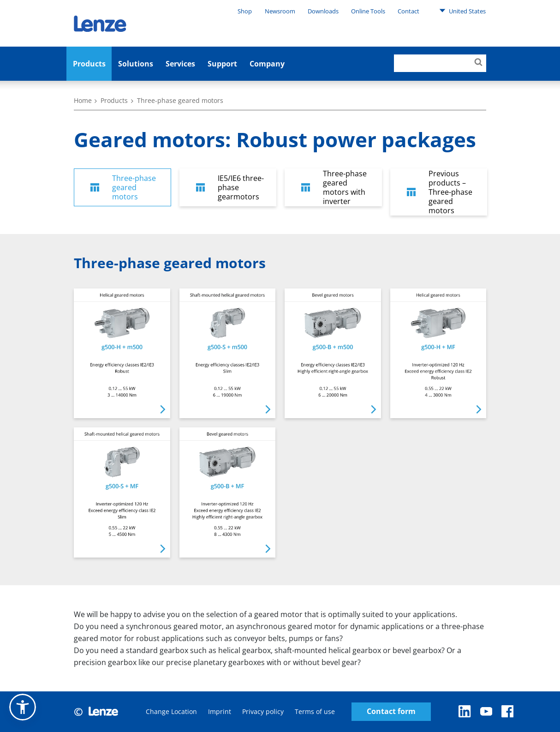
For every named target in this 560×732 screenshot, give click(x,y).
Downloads (323, 11)
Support (222, 64)
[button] (23, 707)
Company (267, 64)
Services (180, 64)
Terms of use (315, 711)
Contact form (391, 711)
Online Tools (368, 11)
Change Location (171, 711)
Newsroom (280, 11)
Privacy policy (263, 711)
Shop (245, 11)
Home (83, 100)
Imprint (220, 711)
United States (462, 11)
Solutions (136, 64)
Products (89, 64)
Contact (408, 11)
